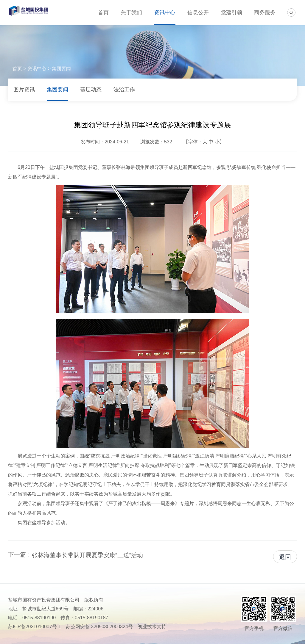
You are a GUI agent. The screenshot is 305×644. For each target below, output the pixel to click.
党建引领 (231, 12)
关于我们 (131, 12)
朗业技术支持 (152, 627)
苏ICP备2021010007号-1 (35, 627)
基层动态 (91, 90)
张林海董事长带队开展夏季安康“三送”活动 (87, 555)
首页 (103, 12)
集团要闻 (61, 69)
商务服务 (265, 12)
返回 (285, 557)
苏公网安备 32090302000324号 (99, 627)
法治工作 (124, 90)
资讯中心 (165, 12)
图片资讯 (24, 90)
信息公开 (198, 12)
